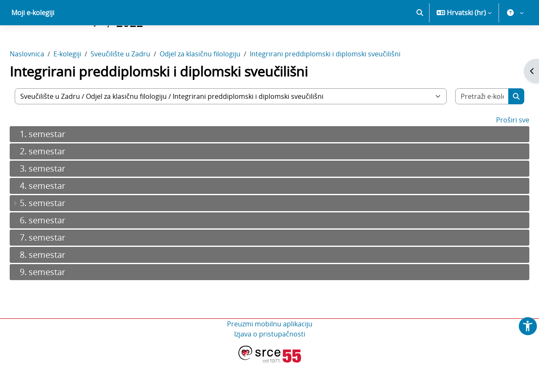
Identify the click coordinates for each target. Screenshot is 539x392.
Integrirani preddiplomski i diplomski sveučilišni (345, 83)
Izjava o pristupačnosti (270, 363)
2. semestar (63, 181)
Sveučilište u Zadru (141, 83)
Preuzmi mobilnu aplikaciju (270, 353)
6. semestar (63, 250)
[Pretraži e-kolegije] (465, 126)
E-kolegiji (88, 83)
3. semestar (63, 198)
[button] (420, 42)
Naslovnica (47, 83)
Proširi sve (492, 149)
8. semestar (63, 284)
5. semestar (63, 232)
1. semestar (63, 163)
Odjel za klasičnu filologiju (220, 83)
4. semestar (63, 215)
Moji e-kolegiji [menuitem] (33, 42)
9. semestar (63, 301)
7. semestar (63, 267)
